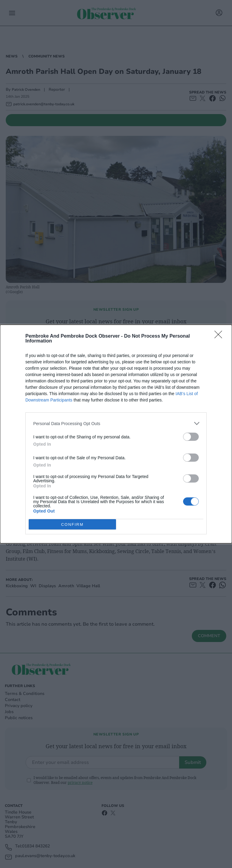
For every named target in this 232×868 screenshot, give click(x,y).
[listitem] (116, 423)
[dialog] (116, 434)
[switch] (191, 437)
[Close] (220, 336)
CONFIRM (72, 524)
